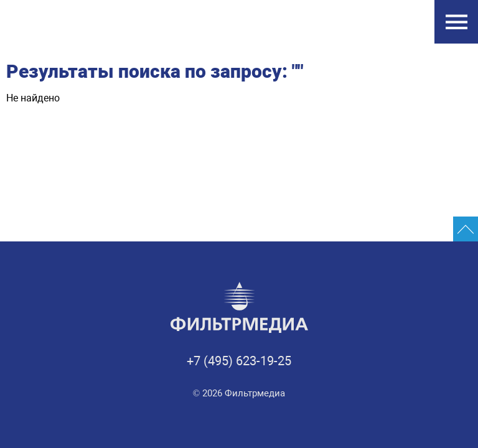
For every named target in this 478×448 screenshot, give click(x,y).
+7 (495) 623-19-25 (239, 361)
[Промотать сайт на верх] (466, 229)
